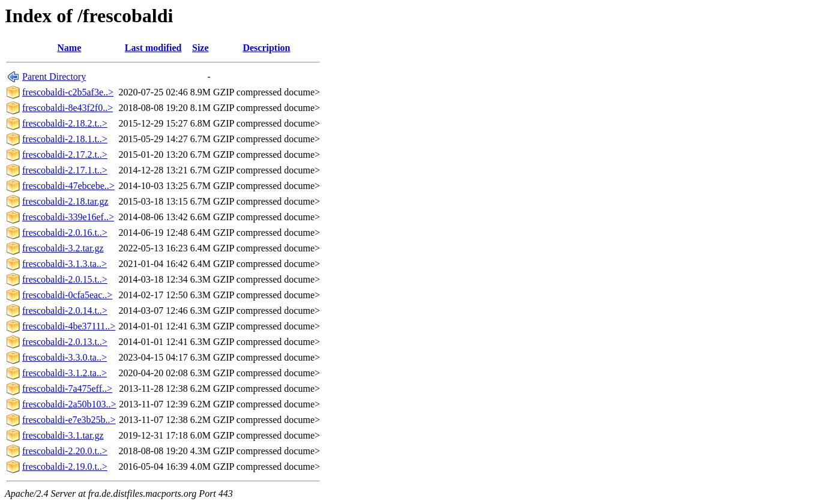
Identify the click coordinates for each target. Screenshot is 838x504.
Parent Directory (54, 76)
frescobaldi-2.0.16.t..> (65, 232)
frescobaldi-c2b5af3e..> (68, 92)
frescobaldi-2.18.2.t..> (65, 123)
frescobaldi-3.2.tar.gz (63, 248)
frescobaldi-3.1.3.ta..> (65, 264)
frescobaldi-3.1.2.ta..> (65, 373)
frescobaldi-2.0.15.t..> (65, 279)
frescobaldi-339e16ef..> (68, 217)
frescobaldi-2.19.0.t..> (65, 466)
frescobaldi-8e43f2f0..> (68, 108)
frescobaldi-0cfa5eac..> (67, 295)
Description (266, 48)
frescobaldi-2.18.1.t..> (65, 139)
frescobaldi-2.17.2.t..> (65, 154)
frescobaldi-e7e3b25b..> (69, 420)
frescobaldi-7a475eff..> (67, 388)
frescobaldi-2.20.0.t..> (65, 451)
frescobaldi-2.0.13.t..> (65, 342)
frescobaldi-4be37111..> (69, 326)
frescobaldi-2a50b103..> (69, 404)
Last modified (153, 48)
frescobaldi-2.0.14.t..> (65, 310)
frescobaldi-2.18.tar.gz (65, 201)
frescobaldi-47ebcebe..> (68, 186)
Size (200, 48)
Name (69, 48)
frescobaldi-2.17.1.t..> (65, 170)
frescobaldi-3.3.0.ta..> (65, 357)
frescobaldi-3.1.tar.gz (63, 435)
